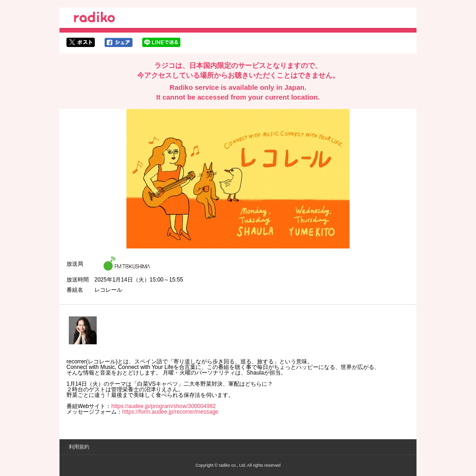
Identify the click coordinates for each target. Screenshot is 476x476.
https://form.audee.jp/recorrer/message (170, 412)
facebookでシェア (119, 42)
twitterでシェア (81, 42)
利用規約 (79, 447)
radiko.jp (94, 19)
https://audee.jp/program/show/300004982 (163, 406)
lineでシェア (161, 42)
